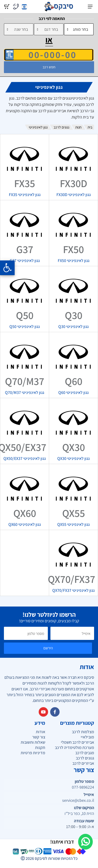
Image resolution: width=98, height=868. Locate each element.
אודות (41, 732)
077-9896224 (83, 787)
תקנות (40, 748)
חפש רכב (49, 67)
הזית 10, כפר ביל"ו (79, 814)
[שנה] (19, 29)
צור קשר (39, 737)
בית (90, 127)
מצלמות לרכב (83, 732)
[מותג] (79, 29)
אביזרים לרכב (83, 763)
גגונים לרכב (61, 127)
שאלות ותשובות (33, 742)
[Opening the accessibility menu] (7, 268)
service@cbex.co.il (78, 800)
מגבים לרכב (85, 753)
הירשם (48, 648)
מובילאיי (87, 737)
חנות (78, 127)
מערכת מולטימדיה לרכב (74, 748)
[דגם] (49, 29)
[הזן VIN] (49, 55)
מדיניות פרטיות (33, 753)
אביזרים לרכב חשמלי (77, 742)
